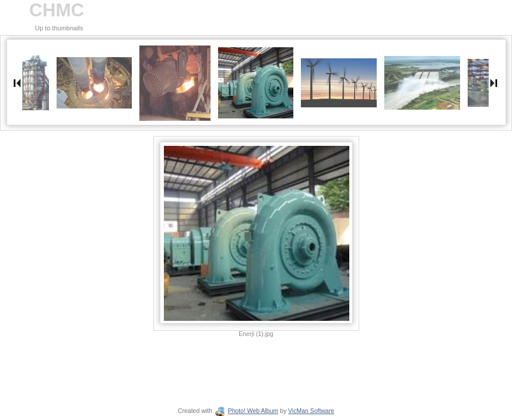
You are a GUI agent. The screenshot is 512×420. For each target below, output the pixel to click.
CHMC (57, 10)
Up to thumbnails (59, 28)
